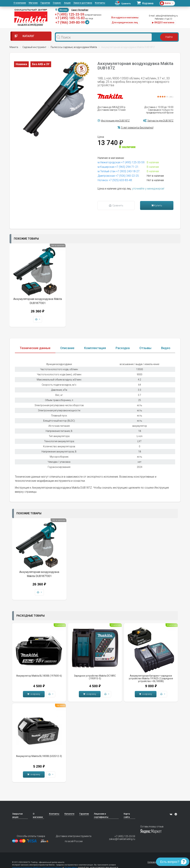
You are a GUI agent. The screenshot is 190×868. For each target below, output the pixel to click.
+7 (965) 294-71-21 (127, 167)
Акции (67, 3)
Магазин (33, 3)
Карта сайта (127, 815)
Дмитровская (106, 176)
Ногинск (103, 180)
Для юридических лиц (125, 22)
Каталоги (69, 814)
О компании (20, 3)
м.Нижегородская (109, 162)
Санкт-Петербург (80, 10)
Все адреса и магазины (125, 17)
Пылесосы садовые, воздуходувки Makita (74, 47)
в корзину (34, 694)
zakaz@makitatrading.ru (167, 16)
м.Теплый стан (107, 171)
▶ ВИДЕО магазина (163, 22)
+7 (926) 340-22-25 (127, 176)
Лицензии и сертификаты (101, 815)
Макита (14, 47)
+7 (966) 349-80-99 (70, 22)
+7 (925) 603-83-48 (120, 180)
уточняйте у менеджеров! (148, 189)
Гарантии (45, 3)
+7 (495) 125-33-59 (70, 14)
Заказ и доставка (83, 3)
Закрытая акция (17, 815)
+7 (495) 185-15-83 (70, 18)
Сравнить (116, 205)
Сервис (57, 3)
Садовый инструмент (34, 47)
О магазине (38, 815)
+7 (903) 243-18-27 (128, 171)
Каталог (25, 36)
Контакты (100, 3)
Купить (157, 205)
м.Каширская (106, 167)
